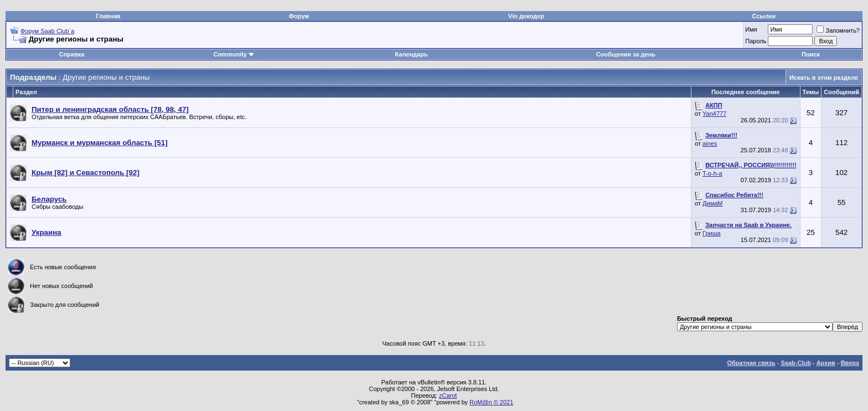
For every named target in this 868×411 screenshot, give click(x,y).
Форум (299, 16)
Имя (751, 29)
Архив (826, 363)
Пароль (756, 41)
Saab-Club (795, 363)
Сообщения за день (626, 54)
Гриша (712, 233)
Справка (72, 54)
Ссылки (764, 16)
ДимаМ (712, 203)
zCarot (448, 395)
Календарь (412, 54)
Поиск (811, 54)
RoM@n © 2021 (491, 402)
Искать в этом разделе (824, 78)
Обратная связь (751, 363)
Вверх (850, 363)
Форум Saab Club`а (48, 31)
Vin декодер (526, 16)
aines (710, 143)
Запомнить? (838, 30)
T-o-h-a (712, 173)
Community (234, 54)
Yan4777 (714, 114)
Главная (108, 16)
